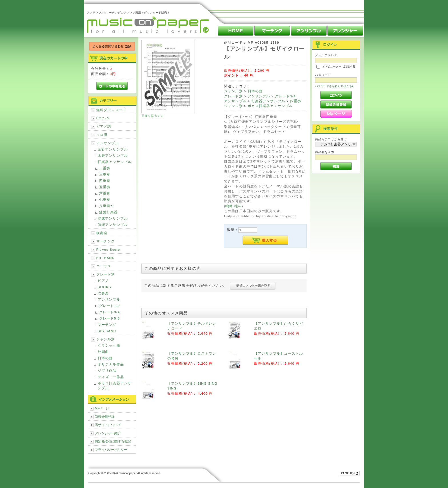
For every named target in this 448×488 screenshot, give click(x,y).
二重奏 (105, 168)
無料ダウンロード (111, 110)
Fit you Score (108, 249)
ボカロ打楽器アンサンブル (115, 385)
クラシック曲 (109, 345)
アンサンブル (108, 143)
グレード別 (106, 274)
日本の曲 (105, 358)
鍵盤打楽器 (109, 212)
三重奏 (105, 174)
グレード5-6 (110, 318)
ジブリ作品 (107, 370)
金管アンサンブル (113, 149)
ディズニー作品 (111, 377)
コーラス (104, 266)
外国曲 (103, 352)
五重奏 (105, 187)
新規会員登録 (105, 416)
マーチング (106, 241)
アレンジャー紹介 (108, 433)
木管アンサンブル (113, 155)
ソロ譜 (102, 135)
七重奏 (105, 199)
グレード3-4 (110, 312)
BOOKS (103, 118)
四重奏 (105, 181)
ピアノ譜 (104, 126)
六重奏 (105, 193)
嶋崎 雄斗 (234, 206)
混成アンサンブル (113, 218)
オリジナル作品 (111, 364)
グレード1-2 (110, 306)
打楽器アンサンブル (115, 162)
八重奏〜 (107, 206)
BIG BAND (106, 258)
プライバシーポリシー (111, 450)
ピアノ (103, 281)
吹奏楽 (102, 233)
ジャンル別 (106, 339)
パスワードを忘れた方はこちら (335, 86)
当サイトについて (108, 425)
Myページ (102, 408)
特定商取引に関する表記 (113, 441)
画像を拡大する (153, 116)
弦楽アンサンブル (113, 225)
